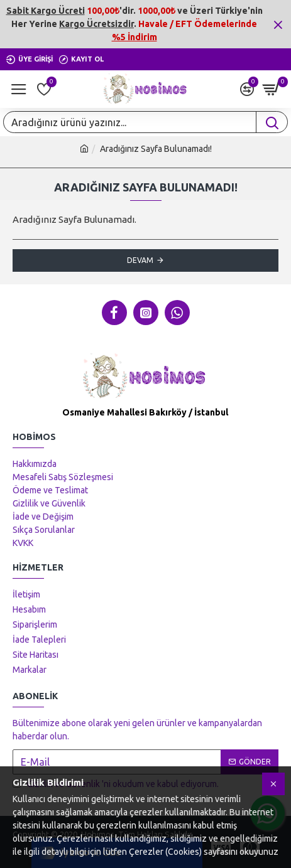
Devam (140, 260)
